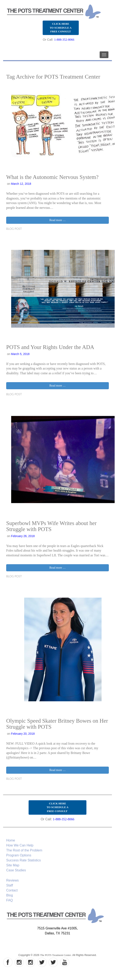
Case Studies (16, 870)
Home (11, 840)
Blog (10, 895)
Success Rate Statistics (23, 860)
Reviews (12, 880)
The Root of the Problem (24, 850)
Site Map (13, 865)
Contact (12, 890)
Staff (10, 885)
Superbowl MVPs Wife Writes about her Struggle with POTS (51, 526)
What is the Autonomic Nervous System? (52, 177)
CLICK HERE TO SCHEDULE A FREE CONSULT (60, 28)
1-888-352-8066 (64, 40)
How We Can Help (20, 845)
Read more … (58, 220)
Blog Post (14, 229)
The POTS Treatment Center (56, 955)
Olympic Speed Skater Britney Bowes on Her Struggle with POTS (57, 724)
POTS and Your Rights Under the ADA (50, 347)
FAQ (10, 900)
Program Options (19, 855)
